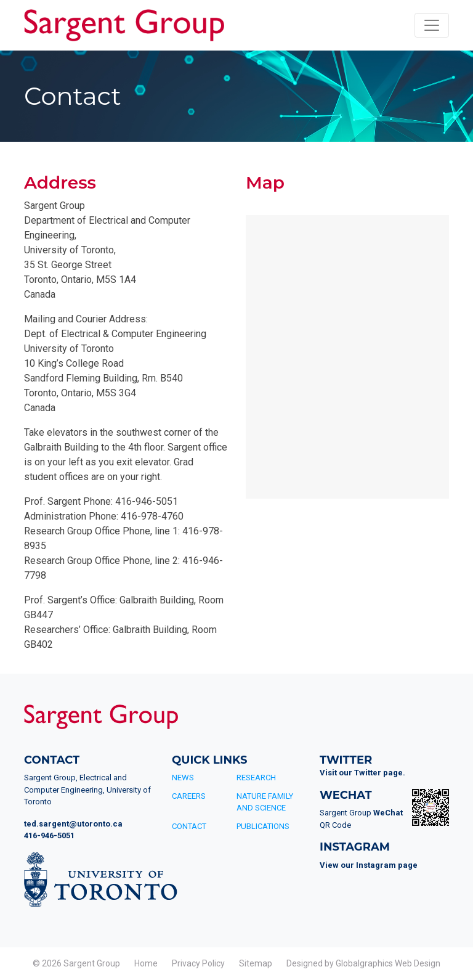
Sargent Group (92, 963)
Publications (263, 826)
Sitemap (256, 963)
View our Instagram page (369, 865)
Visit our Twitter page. (362, 773)
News (183, 778)
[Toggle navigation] (432, 25)
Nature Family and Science (265, 802)
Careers (189, 796)
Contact (189, 826)
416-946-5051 (49, 835)
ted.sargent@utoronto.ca (73, 824)
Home (146, 963)
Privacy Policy (198, 963)
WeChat (388, 813)
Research (256, 778)
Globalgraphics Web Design (388, 963)
